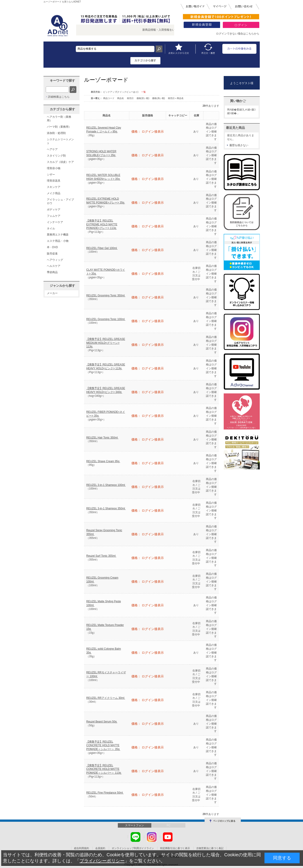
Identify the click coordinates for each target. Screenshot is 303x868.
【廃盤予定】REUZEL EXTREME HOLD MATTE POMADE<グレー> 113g (102, 224)
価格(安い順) (143, 98)
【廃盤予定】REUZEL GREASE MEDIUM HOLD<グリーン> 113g (106, 343)
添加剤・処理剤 (56, 133)
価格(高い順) (159, 98)
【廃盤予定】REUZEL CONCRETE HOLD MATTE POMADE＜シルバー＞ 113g (104, 769)
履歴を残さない (239, 145)
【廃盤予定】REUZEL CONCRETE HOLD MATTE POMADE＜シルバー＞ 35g (103, 746)
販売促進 (52, 254)
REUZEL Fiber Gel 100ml (102, 248)
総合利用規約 (82, 848)
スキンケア (54, 187)
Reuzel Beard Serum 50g (102, 722)
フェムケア (54, 216)
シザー (51, 175)
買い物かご (238, 101)
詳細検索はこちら (59, 97)
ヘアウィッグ (55, 260)
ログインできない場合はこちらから (238, 34)
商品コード (109, 98)
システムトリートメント (60, 141)
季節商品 (52, 272)
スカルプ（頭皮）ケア (60, 162)
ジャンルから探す (62, 286)
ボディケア (54, 210)
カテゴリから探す (62, 109)
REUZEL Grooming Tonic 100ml (106, 319)
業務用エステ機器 (58, 235)
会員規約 (100, 848)
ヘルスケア (54, 266)
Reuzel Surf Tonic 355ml (101, 556)
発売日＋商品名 (176, 98)
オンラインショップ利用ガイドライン (133, 848)
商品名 (121, 98)
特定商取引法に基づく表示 (175, 848)
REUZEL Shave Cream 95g (103, 461)
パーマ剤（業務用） (59, 127)
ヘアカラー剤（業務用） (59, 119)
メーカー (52, 293)
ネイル (51, 229)
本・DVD (52, 247)
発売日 (131, 98)
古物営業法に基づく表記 (210, 848)
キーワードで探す (62, 81)
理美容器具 (54, 181)
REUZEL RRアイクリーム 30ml (106, 698)
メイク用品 (54, 193)
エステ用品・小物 (58, 241)
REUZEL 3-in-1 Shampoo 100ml (106, 485)
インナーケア (55, 222)
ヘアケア (52, 149)
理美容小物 (54, 168)
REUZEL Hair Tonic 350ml (102, 438)
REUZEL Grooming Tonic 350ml (106, 295)
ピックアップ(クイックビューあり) (121, 92)
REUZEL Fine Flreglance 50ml (105, 793)
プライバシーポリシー (102, 861)
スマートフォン (134, 825)
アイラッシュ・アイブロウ (60, 202)
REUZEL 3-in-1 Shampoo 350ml (106, 508)
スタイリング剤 (56, 156)
